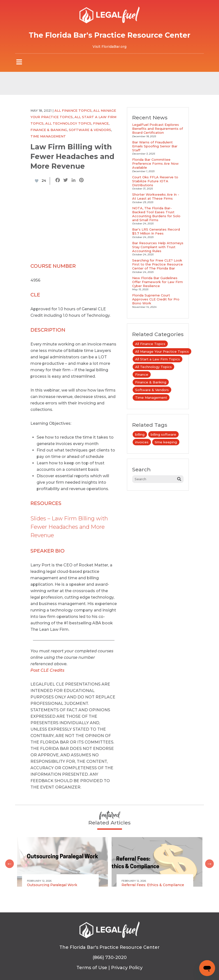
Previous (8, 862)
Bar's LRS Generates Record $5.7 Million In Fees (156, 231)
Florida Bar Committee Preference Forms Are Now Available (155, 163)
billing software (163, 434)
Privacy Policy (127, 968)
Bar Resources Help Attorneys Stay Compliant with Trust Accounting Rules (158, 247)
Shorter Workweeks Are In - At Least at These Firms (156, 196)
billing (140, 434)
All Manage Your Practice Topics (162, 351)
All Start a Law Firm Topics (158, 359)
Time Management (48, 136)
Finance (101, 123)
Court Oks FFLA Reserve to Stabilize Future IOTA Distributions (155, 181)
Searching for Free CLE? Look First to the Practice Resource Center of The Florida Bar (158, 264)
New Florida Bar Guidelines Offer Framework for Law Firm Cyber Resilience (158, 282)
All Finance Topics (73, 110)
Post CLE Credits (47, 670)
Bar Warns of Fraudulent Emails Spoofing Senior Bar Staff (155, 146)
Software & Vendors (90, 130)
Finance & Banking (49, 130)
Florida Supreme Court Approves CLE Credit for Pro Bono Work (156, 299)
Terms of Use (92, 968)
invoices (142, 442)
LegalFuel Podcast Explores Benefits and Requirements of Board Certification (158, 129)
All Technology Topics (68, 123)
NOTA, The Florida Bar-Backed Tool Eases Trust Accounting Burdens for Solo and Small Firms (156, 214)
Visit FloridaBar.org (109, 47)
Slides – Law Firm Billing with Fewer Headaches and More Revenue (69, 527)
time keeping (166, 442)
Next (208, 862)
